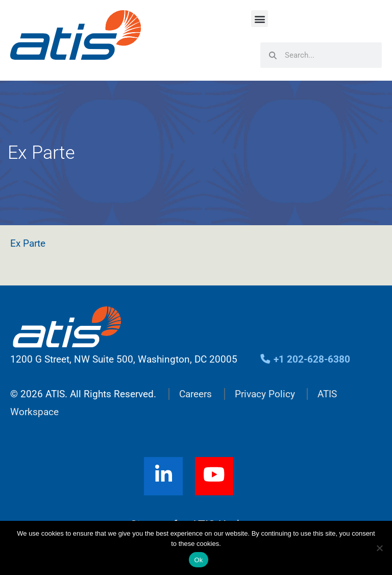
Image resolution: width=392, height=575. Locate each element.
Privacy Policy (265, 394)
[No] (379, 548)
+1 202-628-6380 (305, 359)
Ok (198, 560)
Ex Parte (28, 243)
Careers (195, 394)
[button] (260, 19)
